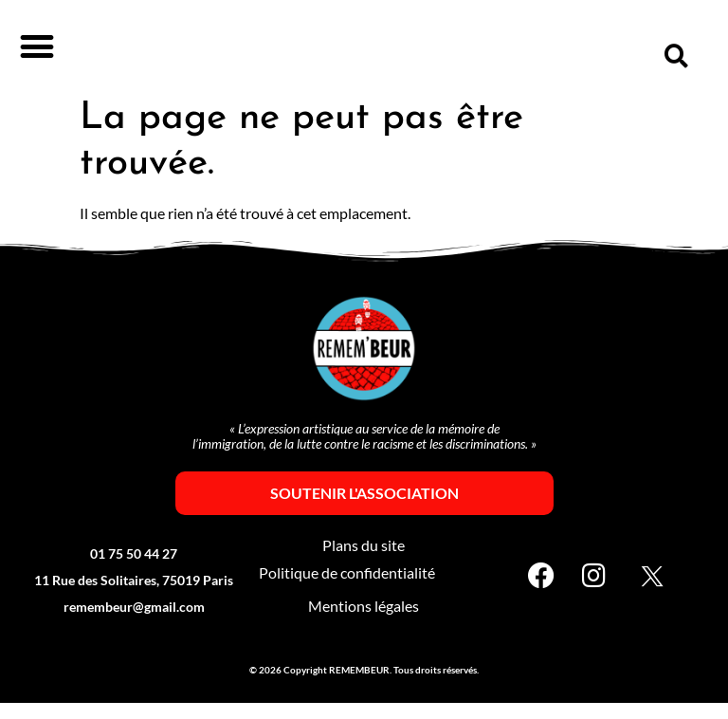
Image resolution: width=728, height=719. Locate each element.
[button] (36, 46)
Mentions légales (364, 623)
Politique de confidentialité (347, 590)
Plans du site (364, 562)
